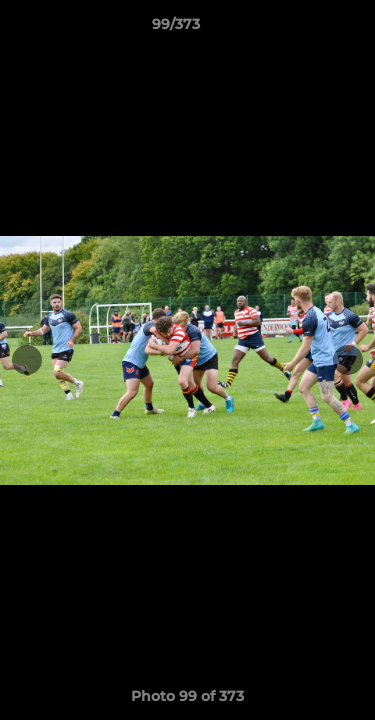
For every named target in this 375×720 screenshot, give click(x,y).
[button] (303, 29)
